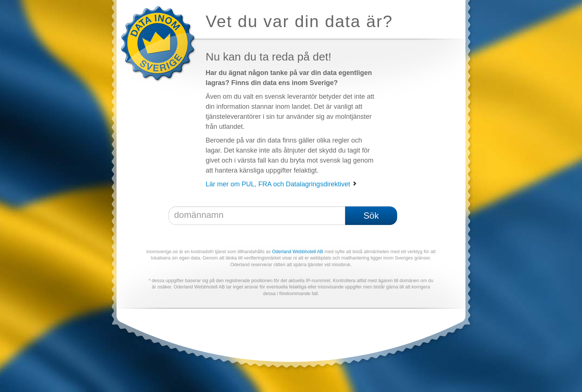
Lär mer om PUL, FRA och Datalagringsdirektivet (281, 184)
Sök (371, 215)
